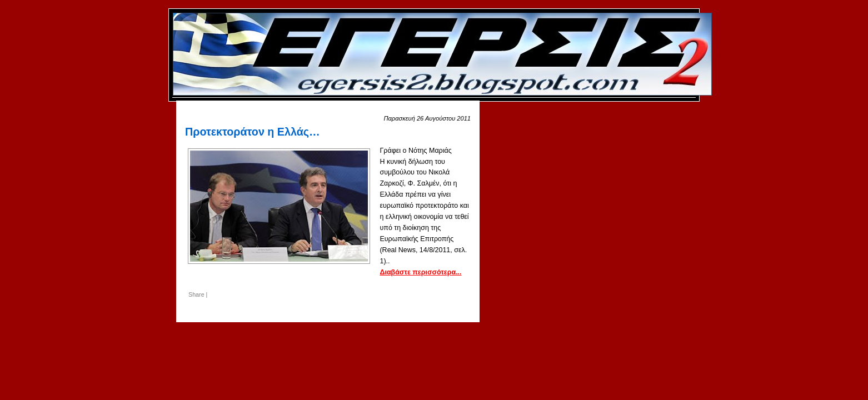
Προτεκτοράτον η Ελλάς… (253, 132)
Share (196, 294)
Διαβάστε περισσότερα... (420, 272)
